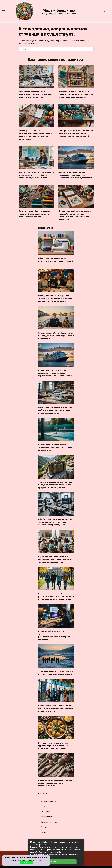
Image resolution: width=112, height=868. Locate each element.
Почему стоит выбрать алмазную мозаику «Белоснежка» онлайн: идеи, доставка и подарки (35, 212)
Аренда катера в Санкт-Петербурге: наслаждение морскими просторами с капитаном (56, 333)
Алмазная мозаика (48, 794)
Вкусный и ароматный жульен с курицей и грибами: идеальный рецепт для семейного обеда (53, 739)
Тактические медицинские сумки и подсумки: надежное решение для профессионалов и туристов (55, 481)
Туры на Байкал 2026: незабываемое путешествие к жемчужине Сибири (56, 666)
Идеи (43, 799)
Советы (44, 820)
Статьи (43, 825)
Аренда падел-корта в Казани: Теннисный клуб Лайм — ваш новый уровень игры (55, 444)
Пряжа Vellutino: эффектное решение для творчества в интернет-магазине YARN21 (56, 776)
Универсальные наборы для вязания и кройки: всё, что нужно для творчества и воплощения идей (76, 133)
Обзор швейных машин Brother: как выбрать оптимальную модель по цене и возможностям (55, 407)
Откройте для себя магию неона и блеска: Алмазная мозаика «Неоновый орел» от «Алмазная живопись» (75, 214)
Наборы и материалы (49, 815)
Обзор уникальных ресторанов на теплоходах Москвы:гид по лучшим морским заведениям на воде (55, 296)
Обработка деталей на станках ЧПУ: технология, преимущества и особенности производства (55, 517)
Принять (53, 862)
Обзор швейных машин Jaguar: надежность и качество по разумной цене (56, 259)
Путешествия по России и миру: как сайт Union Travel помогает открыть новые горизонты (56, 702)
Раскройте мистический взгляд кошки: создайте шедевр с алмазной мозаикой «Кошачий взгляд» (76, 94)
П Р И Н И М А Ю (27, 863)
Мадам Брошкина (59, 10)
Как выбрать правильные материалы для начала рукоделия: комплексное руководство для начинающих (35, 134)
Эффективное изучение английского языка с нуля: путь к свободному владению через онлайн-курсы (36, 174)
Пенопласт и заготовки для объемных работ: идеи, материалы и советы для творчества (36, 94)
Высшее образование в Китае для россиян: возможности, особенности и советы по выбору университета (56, 591)
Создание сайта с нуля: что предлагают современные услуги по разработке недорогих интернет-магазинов (56, 630)
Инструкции (45, 804)
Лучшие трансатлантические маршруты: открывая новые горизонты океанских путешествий (75, 174)
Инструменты (46, 810)
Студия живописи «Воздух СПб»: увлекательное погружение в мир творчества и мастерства (54, 554)
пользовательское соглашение (31, 860)
